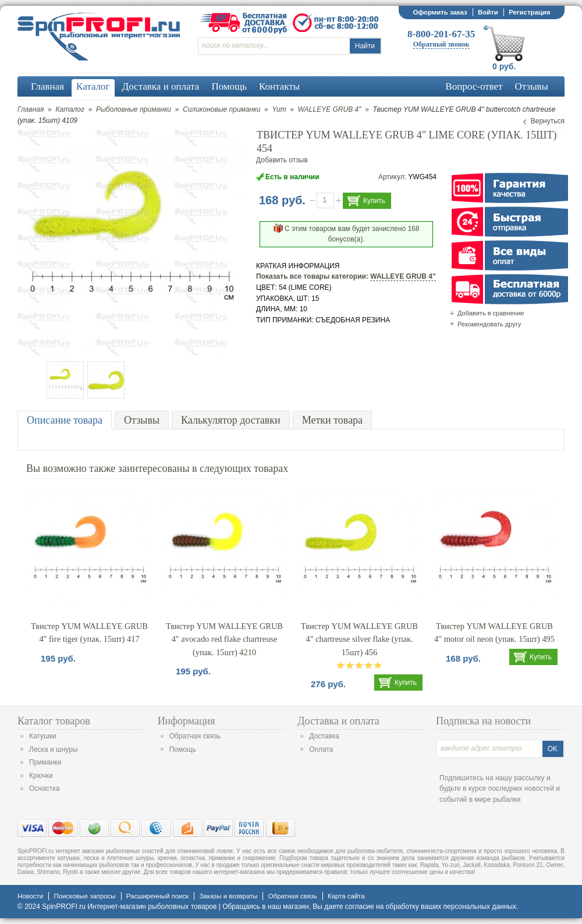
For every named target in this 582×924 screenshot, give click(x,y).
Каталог (70, 109)
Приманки (45, 762)
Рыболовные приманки (134, 109)
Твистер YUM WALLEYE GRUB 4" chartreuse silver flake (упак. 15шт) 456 (359, 639)
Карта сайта (346, 896)
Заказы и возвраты (228, 896)
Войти (488, 12)
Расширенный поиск (157, 896)
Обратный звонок (441, 44)
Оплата (321, 749)
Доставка (324, 736)
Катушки (43, 736)
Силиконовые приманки (221, 109)
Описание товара (65, 420)
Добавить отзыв (282, 160)
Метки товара (332, 420)
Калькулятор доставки (231, 420)
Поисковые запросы (84, 896)
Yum (279, 109)
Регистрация (529, 12)
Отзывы (142, 420)
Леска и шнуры (54, 749)
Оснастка (44, 788)
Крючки (41, 776)
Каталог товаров (54, 721)
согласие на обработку (382, 907)
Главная (31, 109)
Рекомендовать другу (489, 324)
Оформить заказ (440, 12)
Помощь (183, 749)
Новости (30, 896)
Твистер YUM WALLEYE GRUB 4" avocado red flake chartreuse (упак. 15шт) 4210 (224, 639)
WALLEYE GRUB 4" (330, 109)
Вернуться (548, 121)
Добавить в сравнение (491, 313)
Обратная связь (195, 736)
